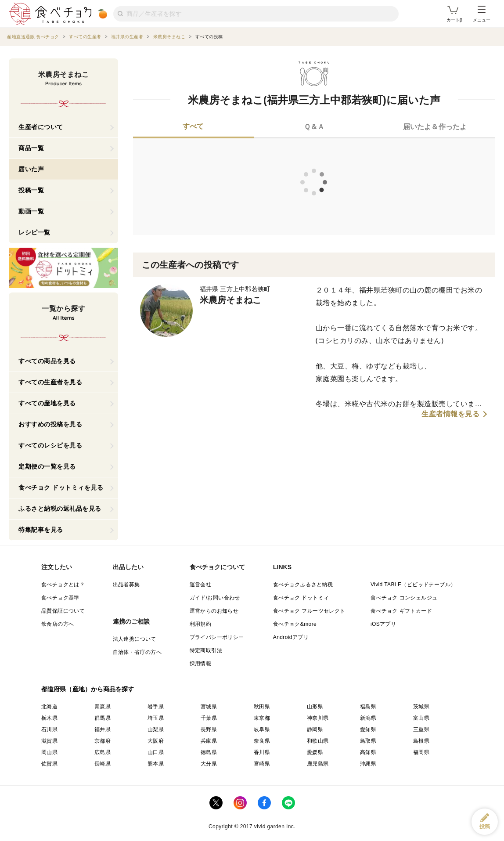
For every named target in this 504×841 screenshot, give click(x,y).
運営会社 (201, 585)
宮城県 (209, 707)
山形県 (315, 707)
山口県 (156, 752)
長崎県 (103, 764)
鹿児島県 (318, 764)
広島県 (103, 752)
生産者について (41, 127)
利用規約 (201, 624)
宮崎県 (262, 764)
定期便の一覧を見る (47, 466)
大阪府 (156, 741)
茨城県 (421, 707)
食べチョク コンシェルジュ (404, 598)
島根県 (421, 741)
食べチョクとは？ (63, 585)
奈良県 (262, 741)
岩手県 (156, 707)
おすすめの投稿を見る (50, 424)
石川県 (49, 729)
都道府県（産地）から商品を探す (88, 689)
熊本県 (156, 764)
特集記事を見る (41, 530)
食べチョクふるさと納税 (303, 585)
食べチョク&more (295, 624)
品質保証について (63, 611)
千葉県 (209, 718)
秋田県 (262, 707)
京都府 (103, 741)
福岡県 (421, 752)
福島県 (368, 707)
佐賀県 (49, 764)
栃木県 (49, 718)
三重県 (421, 729)
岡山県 (49, 752)
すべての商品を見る (47, 361)
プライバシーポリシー (217, 637)
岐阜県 (262, 729)
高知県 (368, 752)
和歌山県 (318, 741)
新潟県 (368, 718)
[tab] (193, 127)
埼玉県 (156, 718)
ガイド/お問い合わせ (215, 598)
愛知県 (368, 729)
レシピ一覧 (34, 232)
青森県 (103, 707)
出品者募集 (126, 585)
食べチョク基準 (60, 598)
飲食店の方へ (58, 624)
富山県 (421, 718)
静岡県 (315, 729)
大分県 (209, 764)
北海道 (49, 707)
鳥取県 (368, 741)
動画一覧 (31, 211)
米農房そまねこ (231, 300)
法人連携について (135, 639)
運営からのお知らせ (214, 611)
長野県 (209, 729)
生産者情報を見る (450, 414)
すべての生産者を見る (50, 382)
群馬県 (103, 718)
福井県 (103, 729)
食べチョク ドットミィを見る (61, 487)
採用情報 (201, 664)
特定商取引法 (206, 650)
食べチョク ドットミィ (301, 598)
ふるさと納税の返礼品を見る (60, 509)
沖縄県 (368, 764)
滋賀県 (49, 741)
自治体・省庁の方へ (137, 652)
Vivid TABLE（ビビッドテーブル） (413, 585)
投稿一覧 (31, 190)
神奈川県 (318, 718)
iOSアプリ (383, 624)
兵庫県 (209, 741)
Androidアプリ (291, 637)
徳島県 (209, 752)
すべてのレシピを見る (50, 445)
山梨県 (156, 729)
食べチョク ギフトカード (401, 611)
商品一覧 (31, 148)
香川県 (262, 752)
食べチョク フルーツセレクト (309, 611)
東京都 (262, 718)
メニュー (482, 14)
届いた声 (31, 169)
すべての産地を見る (47, 403)
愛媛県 (315, 752)
